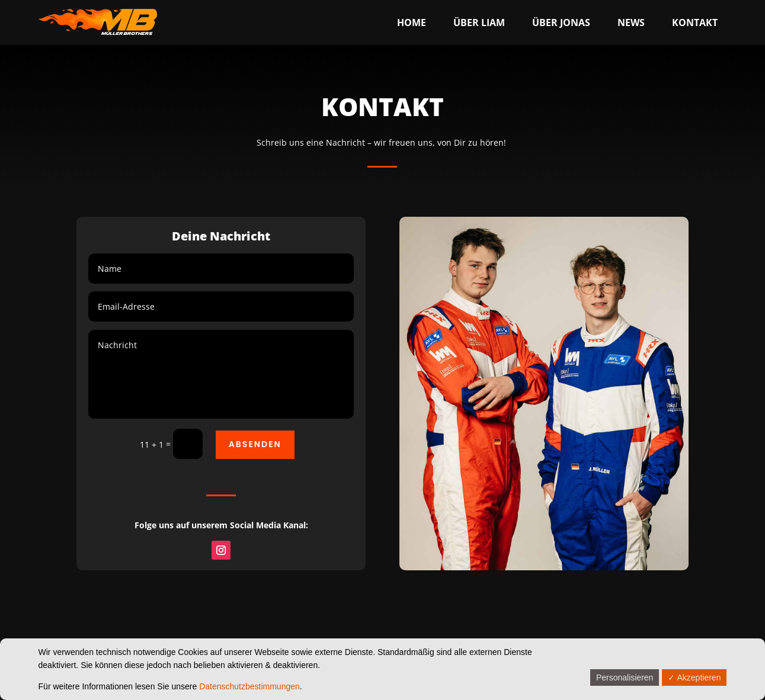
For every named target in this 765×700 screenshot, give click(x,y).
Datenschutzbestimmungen (249, 686)
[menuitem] (412, 23)
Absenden (255, 444)
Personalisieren (625, 677)
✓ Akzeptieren (694, 677)
